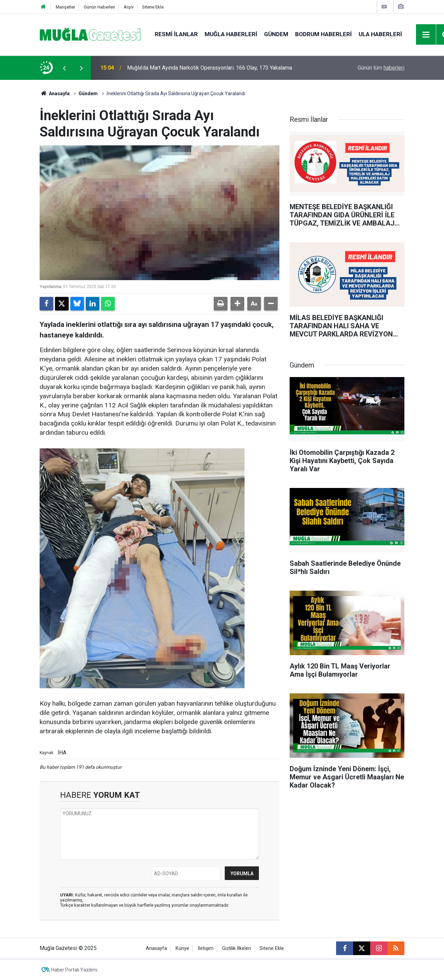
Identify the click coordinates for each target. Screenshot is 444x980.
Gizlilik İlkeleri (237, 948)
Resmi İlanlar (176, 34)
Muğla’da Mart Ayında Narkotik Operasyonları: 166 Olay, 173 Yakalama (210, 68)
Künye (182, 948)
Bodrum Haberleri (323, 34)
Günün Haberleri (99, 7)
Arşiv (129, 7)
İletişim (206, 948)
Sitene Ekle (153, 7)
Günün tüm (381, 68)
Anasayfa (55, 93)
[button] (237, 304)
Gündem (276, 34)
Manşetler (65, 7)
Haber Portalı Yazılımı (74, 970)
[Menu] (426, 35)
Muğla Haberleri (231, 34)
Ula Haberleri (380, 34)
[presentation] (64, 68)
